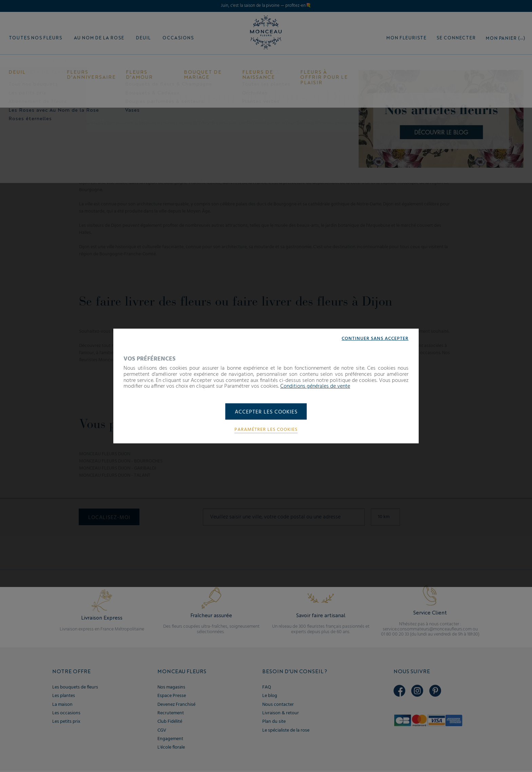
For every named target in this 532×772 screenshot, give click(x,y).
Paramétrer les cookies (266, 430)
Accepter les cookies (266, 412)
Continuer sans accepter (375, 338)
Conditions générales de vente (315, 386)
